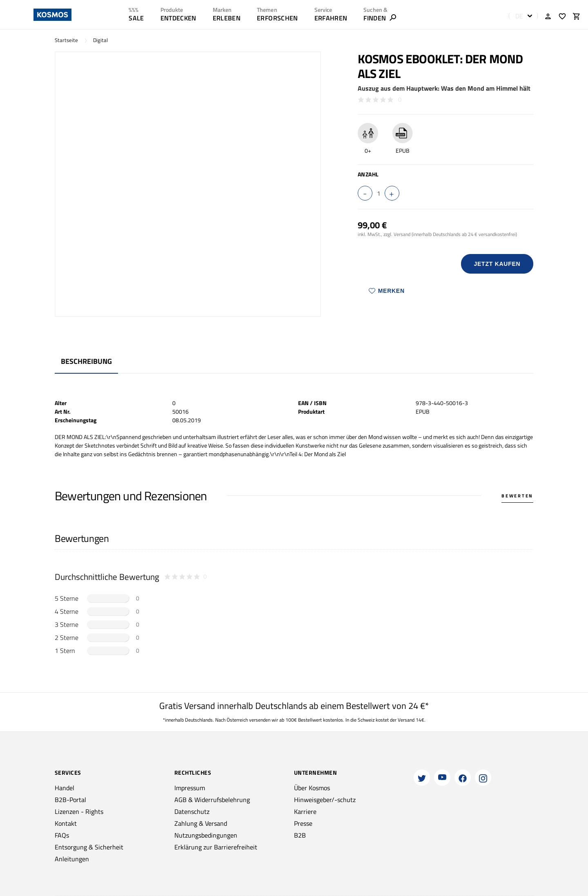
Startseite (66, 40)
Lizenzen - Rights (79, 811)
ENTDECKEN (178, 18)
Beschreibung (86, 361)
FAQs (62, 835)
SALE (136, 18)
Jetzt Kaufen (497, 264)
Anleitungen (72, 859)
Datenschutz (192, 811)
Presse (303, 823)
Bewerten (517, 496)
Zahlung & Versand (201, 823)
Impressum (190, 788)
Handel (65, 788)
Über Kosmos (312, 788)
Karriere (305, 811)
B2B (300, 835)
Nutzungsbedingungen (206, 835)
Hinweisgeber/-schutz (325, 800)
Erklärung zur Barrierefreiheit (216, 847)
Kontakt (66, 823)
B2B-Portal (70, 800)
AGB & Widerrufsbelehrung (212, 800)
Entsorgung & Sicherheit (89, 847)
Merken (387, 291)
